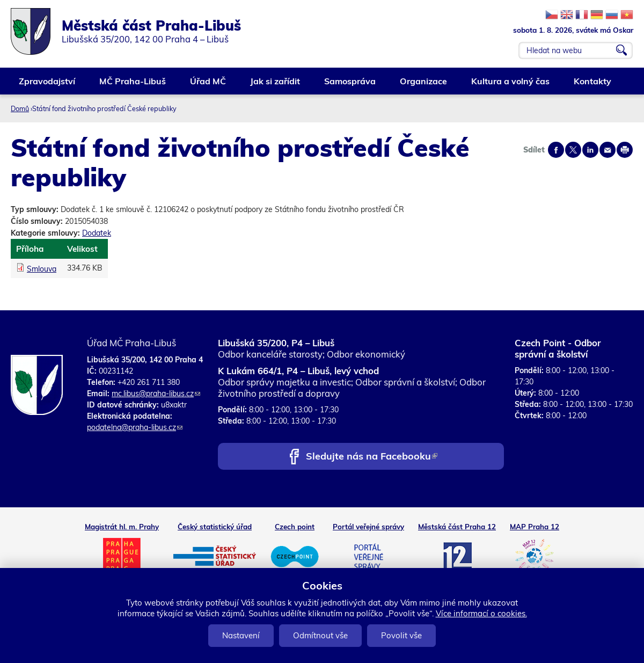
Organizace (424, 85)
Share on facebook (556, 150)
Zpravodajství (47, 85)
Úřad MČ (208, 85)
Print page (625, 150)
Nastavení (241, 635)
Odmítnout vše (320, 635)
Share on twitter (573, 150)
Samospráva (350, 85)
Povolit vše (401, 635)
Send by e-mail (608, 150)
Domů (20, 108)
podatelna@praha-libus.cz (135, 427)
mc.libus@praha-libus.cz (156, 394)
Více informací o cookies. (481, 613)
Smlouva (42, 269)
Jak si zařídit (276, 85)
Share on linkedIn (590, 150)
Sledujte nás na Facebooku (372, 457)
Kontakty (593, 85)
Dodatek (97, 233)
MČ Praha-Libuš (133, 85)
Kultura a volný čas (511, 85)
